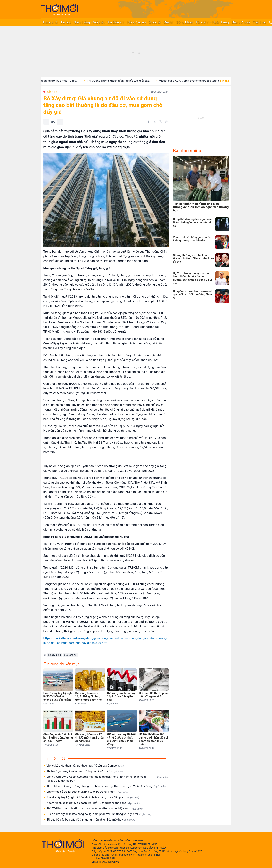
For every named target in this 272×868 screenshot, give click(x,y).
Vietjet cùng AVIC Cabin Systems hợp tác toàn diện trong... (203, 81)
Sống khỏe (185, 22)
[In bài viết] (166, 122)
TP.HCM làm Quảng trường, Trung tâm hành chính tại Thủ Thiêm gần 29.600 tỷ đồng (106, 786)
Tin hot (66, 22)
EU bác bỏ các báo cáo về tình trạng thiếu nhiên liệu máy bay (91, 820)
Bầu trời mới (241, 22)
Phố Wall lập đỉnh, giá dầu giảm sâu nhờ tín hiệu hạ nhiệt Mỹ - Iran (95, 809)
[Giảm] (46, 122)
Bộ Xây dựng (54, 655)
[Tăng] (60, 122)
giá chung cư (70, 655)
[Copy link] (160, 122)
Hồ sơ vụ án (137, 22)
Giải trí (168, 22)
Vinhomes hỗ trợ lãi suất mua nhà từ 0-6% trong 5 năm (88, 792)
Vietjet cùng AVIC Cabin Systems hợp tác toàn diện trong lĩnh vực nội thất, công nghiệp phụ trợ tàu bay (108, 779)
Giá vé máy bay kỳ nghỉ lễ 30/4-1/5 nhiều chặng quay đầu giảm (93, 797)
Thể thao (259, 22)
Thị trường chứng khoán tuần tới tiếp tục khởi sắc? (126, 81)
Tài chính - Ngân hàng (212, 22)
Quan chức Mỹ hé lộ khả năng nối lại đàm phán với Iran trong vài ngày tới (99, 814)
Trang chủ (50, 22)
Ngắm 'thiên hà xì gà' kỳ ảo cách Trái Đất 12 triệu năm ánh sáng (93, 803)
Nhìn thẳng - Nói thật (89, 22)
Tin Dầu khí (116, 22)
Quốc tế (155, 22)
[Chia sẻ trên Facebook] (149, 122)
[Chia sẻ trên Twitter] (154, 122)
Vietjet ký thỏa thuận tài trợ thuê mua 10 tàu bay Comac (86, 766)
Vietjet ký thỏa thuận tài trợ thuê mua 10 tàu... (56, 81)
